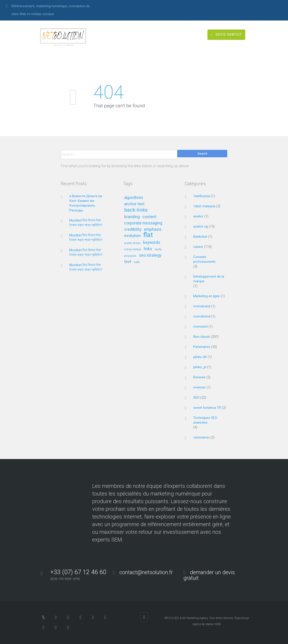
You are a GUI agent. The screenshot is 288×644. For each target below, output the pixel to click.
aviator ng (201, 226)
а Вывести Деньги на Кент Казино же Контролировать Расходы (86, 203)
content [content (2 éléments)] (149, 217)
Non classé (202, 337)
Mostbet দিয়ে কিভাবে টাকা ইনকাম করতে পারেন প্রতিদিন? (86, 223)
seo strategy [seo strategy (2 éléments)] (150, 255)
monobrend (202, 316)
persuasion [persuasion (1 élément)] (130, 256)
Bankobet (200, 237)
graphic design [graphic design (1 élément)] (132, 243)
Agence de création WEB (207, 624)
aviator (198, 216)
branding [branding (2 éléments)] (132, 217)
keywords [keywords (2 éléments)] (152, 243)
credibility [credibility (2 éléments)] (133, 230)
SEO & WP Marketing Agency (191, 618)
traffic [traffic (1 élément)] (137, 262)
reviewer (199, 387)
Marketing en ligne (207, 296)
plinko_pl (200, 367)
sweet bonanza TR (207, 408)
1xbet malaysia (204, 206)
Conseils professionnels (204, 259)
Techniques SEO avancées (205, 420)
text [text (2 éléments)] (128, 262)
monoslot (200, 327)
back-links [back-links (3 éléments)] (136, 210)
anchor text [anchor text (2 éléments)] (134, 204)
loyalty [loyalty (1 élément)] (158, 249)
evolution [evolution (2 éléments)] (132, 236)
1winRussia (202, 196)
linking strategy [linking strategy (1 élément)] (133, 249)
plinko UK (200, 357)
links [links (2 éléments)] (148, 249)
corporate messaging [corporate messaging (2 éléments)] (143, 223)
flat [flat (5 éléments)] (148, 235)
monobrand (202, 306)
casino (198, 247)
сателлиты (201, 437)
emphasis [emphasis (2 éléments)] (153, 230)
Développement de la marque (209, 279)
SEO (196, 397)
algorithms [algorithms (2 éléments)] (134, 198)
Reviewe (199, 377)
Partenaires (202, 347)
